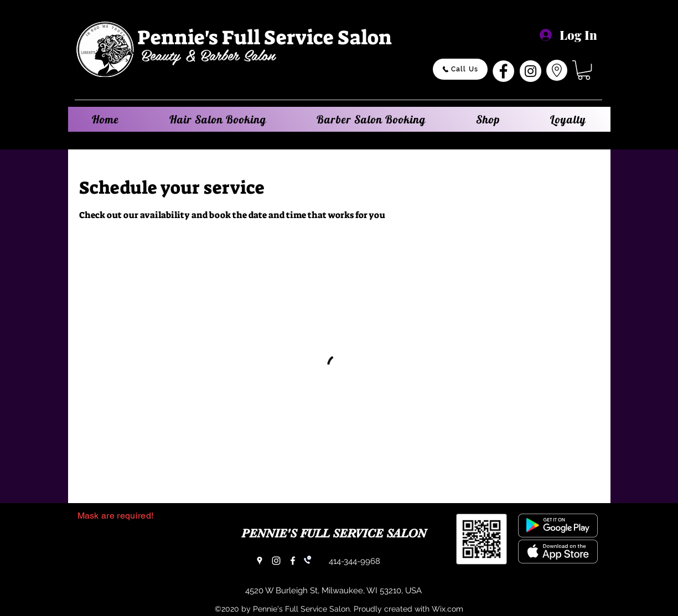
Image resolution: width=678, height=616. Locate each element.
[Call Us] (460, 69)
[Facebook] (503, 71)
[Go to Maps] (557, 70)
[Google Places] (260, 561)
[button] (584, 70)
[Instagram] (531, 71)
